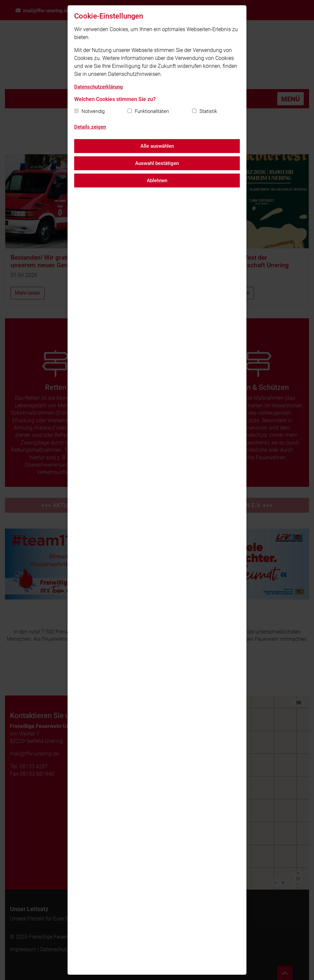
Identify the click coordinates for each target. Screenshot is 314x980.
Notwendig (93, 111)
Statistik (208, 111)
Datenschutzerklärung (99, 87)
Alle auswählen (157, 146)
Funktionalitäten (152, 111)
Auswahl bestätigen (157, 163)
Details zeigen (90, 127)
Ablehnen (157, 181)
